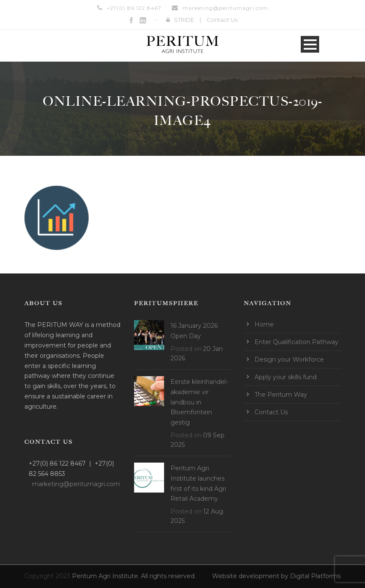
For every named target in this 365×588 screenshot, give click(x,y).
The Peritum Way (281, 395)
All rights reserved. (168, 576)
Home (264, 324)
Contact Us (222, 20)
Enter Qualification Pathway (296, 342)
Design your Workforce (289, 359)
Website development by (251, 576)
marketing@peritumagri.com (225, 8)
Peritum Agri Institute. (106, 576)
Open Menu (310, 44)
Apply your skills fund (286, 377)
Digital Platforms (315, 576)
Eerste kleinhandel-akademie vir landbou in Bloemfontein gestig (199, 402)
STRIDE (184, 20)
